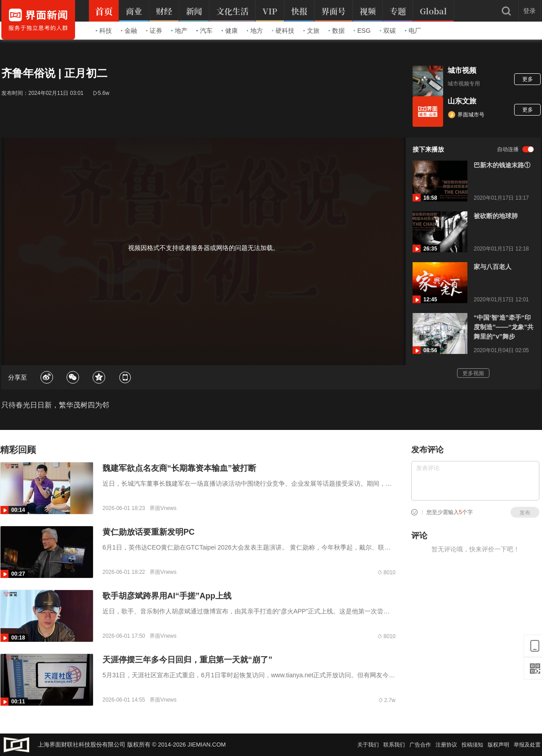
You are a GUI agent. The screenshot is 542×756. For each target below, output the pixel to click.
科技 (104, 31)
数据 (337, 31)
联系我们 (394, 745)
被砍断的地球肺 (496, 216)
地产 (179, 31)
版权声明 (498, 745)
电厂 (413, 31)
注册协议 (446, 745)
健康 (230, 31)
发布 (525, 513)
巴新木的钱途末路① (502, 165)
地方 (255, 31)
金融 (129, 31)
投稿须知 (472, 745)
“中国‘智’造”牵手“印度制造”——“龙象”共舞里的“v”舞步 (504, 327)
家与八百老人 (493, 267)
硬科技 (283, 31)
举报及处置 (527, 745)
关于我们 (368, 745)
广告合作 (420, 745)
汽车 (204, 31)
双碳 (388, 31)
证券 (154, 31)
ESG (362, 31)
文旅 (311, 31)
